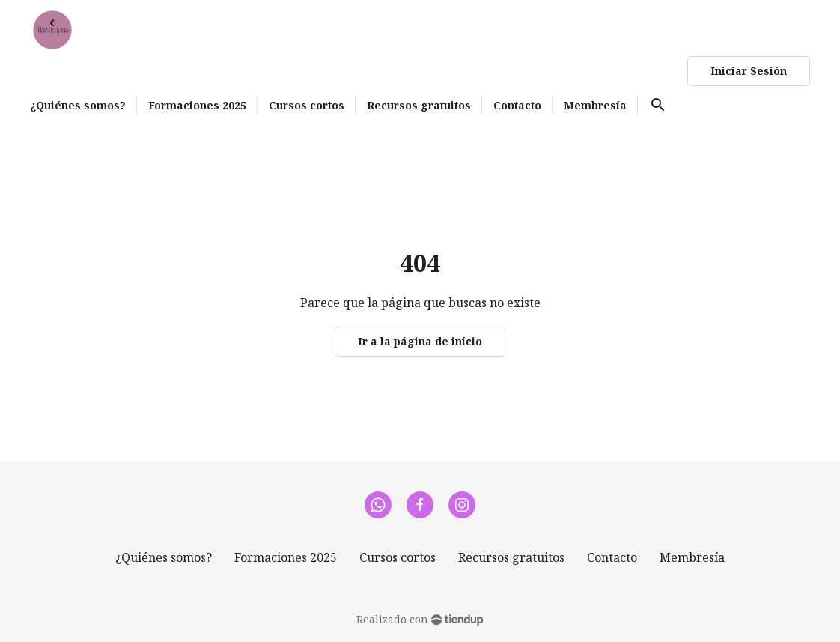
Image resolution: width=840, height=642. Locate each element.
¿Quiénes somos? (164, 557)
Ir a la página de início (420, 341)
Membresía (692, 557)
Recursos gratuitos (511, 557)
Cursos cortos (398, 557)
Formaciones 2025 (286, 557)
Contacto (612, 557)
